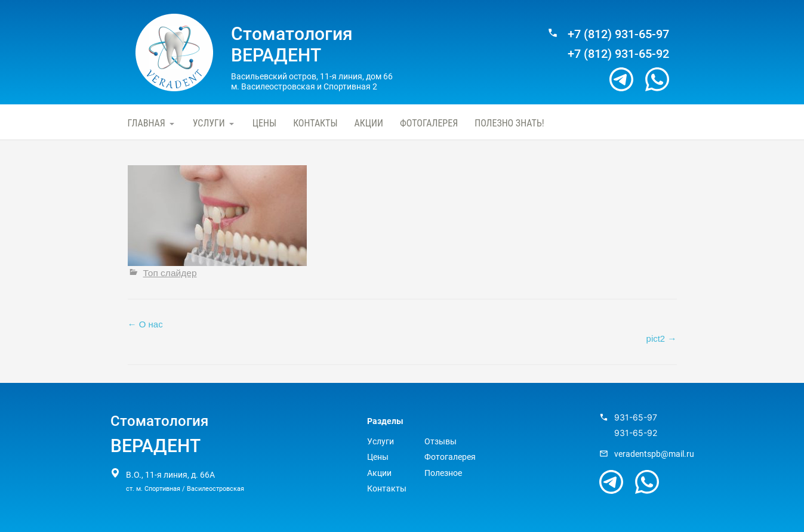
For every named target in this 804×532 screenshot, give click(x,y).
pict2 (662, 338)
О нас (145, 324)
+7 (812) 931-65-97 (618, 34)
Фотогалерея (429, 123)
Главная (147, 123)
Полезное (443, 473)
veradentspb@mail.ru (654, 454)
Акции (369, 123)
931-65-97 (636, 417)
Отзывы (440, 441)
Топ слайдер (170, 273)
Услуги (209, 123)
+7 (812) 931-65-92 (618, 54)
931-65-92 (636, 433)
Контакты (315, 123)
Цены (264, 123)
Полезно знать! (509, 123)
